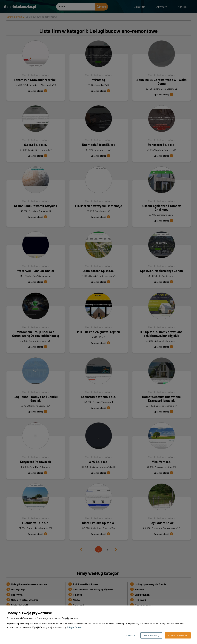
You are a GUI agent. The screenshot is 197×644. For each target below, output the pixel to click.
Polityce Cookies (75, 627)
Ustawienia (129, 635)
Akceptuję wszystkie (178, 635)
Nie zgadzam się (151, 635)
